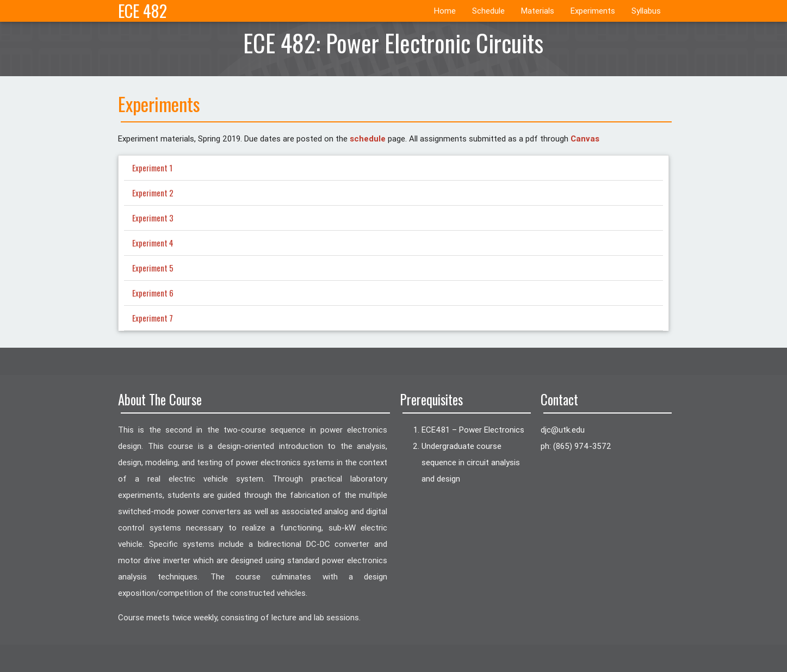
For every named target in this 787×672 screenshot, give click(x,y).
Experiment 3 (153, 218)
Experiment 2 (153, 193)
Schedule (488, 11)
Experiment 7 (153, 318)
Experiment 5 (153, 268)
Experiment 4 (153, 243)
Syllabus (646, 11)
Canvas (585, 138)
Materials (538, 11)
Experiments (593, 11)
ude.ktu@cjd (563, 430)
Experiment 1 (152, 168)
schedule (368, 138)
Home (445, 11)
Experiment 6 (153, 293)
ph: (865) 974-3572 (576, 446)
